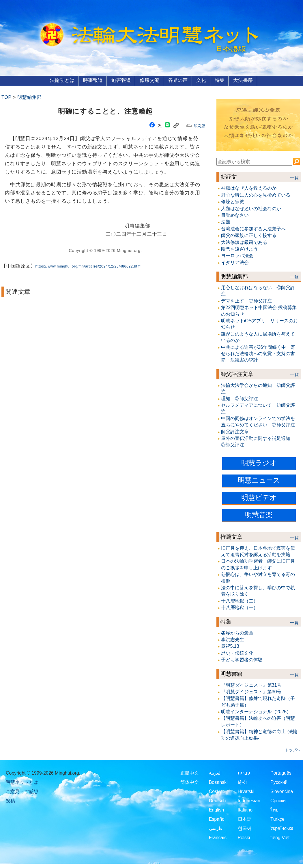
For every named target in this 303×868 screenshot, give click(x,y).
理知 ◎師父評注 (240, 398)
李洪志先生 (233, 640)
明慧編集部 (29, 97)
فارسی (216, 828)
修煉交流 (149, 80)
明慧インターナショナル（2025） (256, 712)
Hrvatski (246, 791)
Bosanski (218, 782)
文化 (203, 80)
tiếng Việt (280, 838)
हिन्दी (242, 782)
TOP (6, 97)
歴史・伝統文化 (237, 653)
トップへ (293, 750)
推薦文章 (231, 537)
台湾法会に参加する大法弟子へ (253, 228)
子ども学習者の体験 (242, 660)
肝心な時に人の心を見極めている (256, 195)
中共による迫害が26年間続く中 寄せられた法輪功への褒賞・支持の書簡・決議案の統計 (258, 353)
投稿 (10, 801)
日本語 (245, 819)
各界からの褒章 (237, 633)
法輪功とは (59, 80)
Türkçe (277, 819)
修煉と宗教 (233, 202)
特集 (222, 80)
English (216, 810)
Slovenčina (282, 791)
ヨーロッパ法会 (237, 256)
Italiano (245, 810)
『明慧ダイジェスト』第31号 (251, 685)
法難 (226, 222)
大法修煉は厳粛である (244, 242)
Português (281, 773)
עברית (244, 773)
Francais (218, 838)
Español (217, 819)
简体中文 (190, 782)
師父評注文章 (237, 374)
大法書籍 (246, 80)
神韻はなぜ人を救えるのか (249, 188)
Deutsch (217, 801)
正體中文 (190, 773)
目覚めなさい (235, 215)
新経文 (229, 177)
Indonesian (249, 801)
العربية (215, 773)
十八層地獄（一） (240, 608)
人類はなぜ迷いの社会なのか (251, 208)
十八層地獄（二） (240, 601)
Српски (278, 801)
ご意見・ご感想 (22, 791)
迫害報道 (120, 80)
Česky (215, 791)
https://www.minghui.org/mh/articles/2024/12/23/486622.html (89, 266)
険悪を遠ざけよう (240, 249)
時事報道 (90, 80)
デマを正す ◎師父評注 (246, 301)
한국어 (245, 828)
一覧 (294, 178)
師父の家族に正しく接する (249, 235)
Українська (282, 828)
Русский (279, 782)
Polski (244, 838)
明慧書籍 (231, 674)
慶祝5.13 (230, 646)
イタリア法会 (235, 262)
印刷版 (200, 126)
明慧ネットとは (22, 782)
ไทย (274, 810)
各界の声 (178, 80)
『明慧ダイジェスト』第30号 (251, 691)
